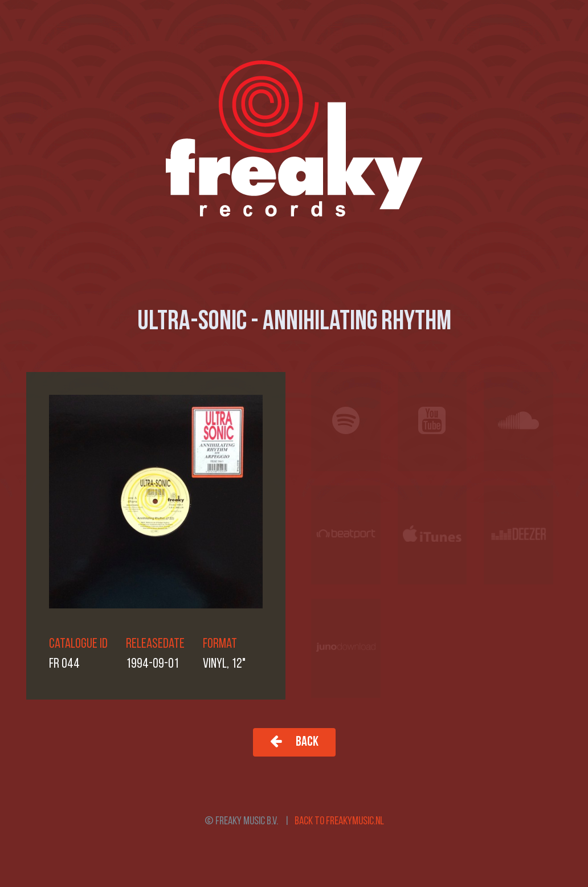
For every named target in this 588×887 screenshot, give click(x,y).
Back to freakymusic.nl (339, 821)
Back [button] (294, 741)
